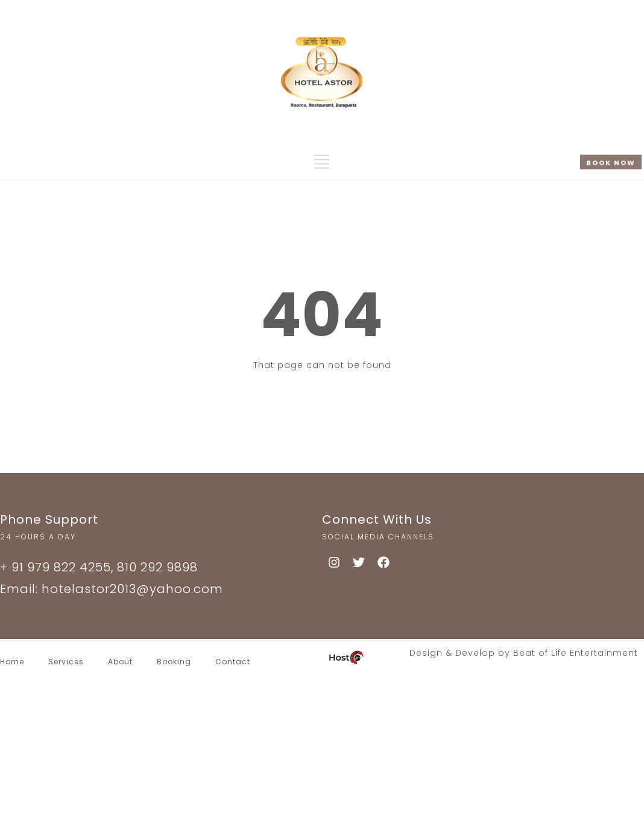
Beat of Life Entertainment (576, 653)
